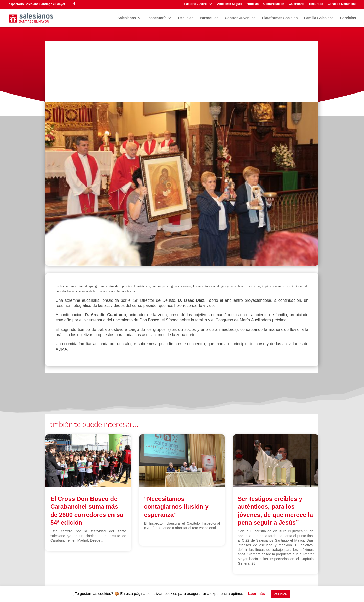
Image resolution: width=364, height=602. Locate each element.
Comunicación (274, 4)
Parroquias (209, 18)
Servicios (348, 18)
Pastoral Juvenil (196, 4)
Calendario (297, 4)
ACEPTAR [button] (281, 594)
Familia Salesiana (319, 18)
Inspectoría (157, 18)
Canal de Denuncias (342, 4)
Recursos (316, 4)
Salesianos (127, 18)
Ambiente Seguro (230, 4)
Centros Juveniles (240, 18)
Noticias (253, 4)
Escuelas (186, 18)
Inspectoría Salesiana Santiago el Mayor (37, 4)
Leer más (257, 594)
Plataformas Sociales (280, 18)
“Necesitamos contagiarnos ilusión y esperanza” (176, 507)
